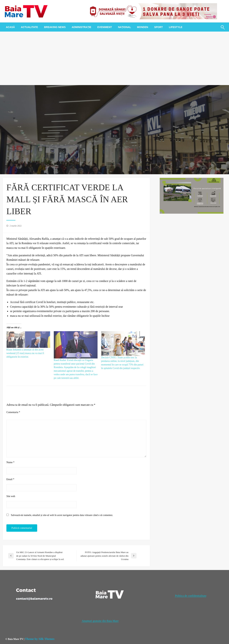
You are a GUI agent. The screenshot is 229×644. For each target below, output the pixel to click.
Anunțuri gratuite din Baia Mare (100, 621)
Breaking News (55, 27)
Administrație (81, 27)
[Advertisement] (114, 58)
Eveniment (105, 27)
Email (10, 479)
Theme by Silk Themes (40, 639)
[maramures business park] (192, 195)
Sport (158, 27)
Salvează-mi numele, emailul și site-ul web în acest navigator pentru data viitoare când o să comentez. (62, 515)
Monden (143, 27)
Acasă (10, 27)
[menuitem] (10, 27)
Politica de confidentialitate (191, 596)
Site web (11, 496)
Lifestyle (176, 27)
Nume (10, 462)
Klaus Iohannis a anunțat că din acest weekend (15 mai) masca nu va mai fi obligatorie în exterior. (25, 353)
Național (125, 27)
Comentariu (13, 412)
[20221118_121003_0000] (152, 11)
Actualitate (29, 27)
